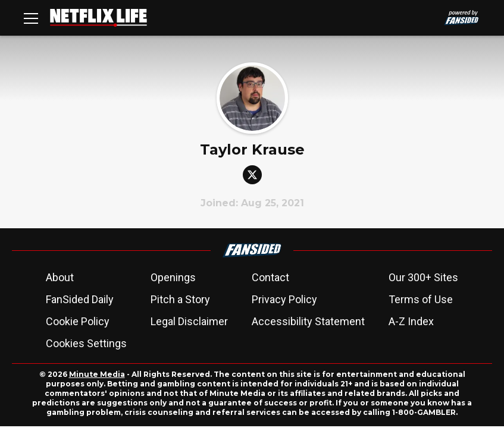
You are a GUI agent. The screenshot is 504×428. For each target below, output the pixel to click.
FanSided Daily (80, 299)
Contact (270, 277)
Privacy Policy (284, 299)
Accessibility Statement (308, 321)
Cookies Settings (86, 343)
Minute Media (97, 374)
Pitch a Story (180, 299)
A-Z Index (411, 321)
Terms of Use (421, 299)
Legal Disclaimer (189, 321)
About (60, 277)
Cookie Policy (78, 321)
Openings (173, 277)
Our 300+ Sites (423, 277)
